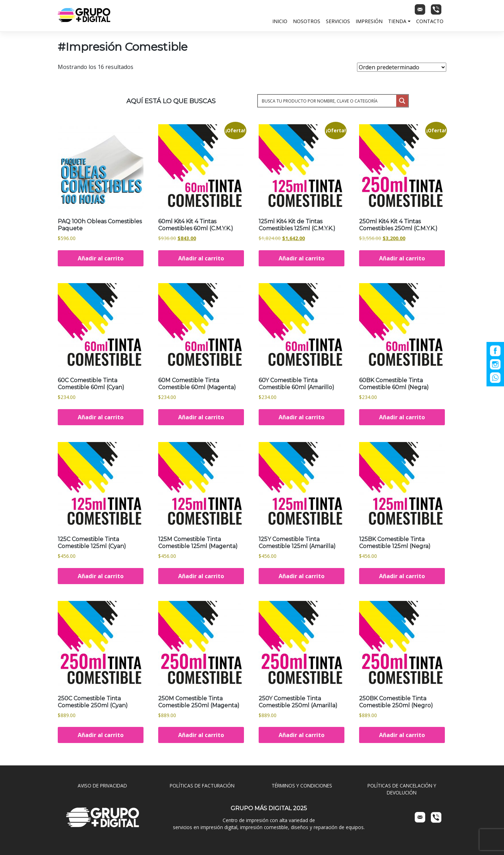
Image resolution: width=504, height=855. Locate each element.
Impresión (369, 21)
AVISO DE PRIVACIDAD (102, 786)
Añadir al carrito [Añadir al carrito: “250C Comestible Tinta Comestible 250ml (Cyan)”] (101, 735)
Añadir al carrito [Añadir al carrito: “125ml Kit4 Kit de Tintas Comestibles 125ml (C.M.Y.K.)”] (302, 258)
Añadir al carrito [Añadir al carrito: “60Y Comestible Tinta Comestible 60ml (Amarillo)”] (302, 417)
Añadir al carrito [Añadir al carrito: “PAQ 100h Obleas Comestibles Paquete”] (101, 258)
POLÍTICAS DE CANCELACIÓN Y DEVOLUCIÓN (402, 789)
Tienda (397, 21)
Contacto (430, 21)
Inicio (280, 21)
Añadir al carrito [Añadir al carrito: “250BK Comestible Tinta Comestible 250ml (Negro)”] (402, 735)
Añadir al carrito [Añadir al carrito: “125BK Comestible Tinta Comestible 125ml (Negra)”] (402, 576)
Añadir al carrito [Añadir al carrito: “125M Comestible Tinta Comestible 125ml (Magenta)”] (201, 576)
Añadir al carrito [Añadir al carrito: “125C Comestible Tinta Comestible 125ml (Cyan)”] (101, 576)
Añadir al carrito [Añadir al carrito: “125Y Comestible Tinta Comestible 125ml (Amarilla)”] (302, 576)
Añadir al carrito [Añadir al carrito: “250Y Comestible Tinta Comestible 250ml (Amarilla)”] (302, 735)
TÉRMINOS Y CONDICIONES (302, 786)
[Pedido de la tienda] (402, 67)
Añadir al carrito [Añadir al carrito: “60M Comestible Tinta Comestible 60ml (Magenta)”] (201, 417)
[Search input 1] (327, 101)
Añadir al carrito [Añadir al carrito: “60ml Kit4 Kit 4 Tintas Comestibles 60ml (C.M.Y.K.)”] (201, 258)
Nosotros (307, 21)
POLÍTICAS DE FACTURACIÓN (202, 786)
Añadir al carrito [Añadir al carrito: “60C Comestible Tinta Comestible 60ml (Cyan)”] (101, 417)
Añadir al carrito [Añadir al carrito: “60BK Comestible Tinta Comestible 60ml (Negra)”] (402, 417)
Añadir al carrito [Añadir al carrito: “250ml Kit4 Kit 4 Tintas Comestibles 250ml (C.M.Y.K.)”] (402, 258)
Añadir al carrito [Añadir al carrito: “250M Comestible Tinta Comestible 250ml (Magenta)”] (201, 735)
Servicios (338, 21)
